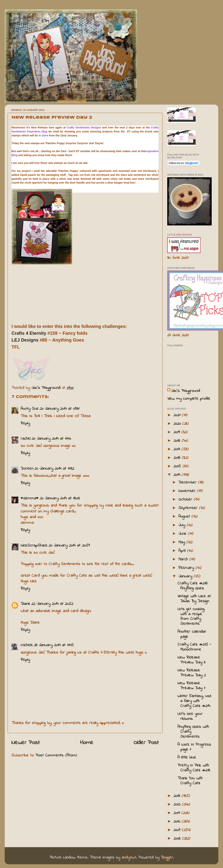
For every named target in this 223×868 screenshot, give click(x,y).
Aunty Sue (30, 409)
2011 (177, 813)
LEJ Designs (25, 340)
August (185, 517)
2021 (178, 415)
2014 (178, 475)
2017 (177, 449)
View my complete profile (189, 399)
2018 (178, 441)
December (188, 482)
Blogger (167, 858)
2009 (178, 830)
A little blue (187, 758)
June (183, 534)
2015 (178, 466)
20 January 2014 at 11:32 (54, 469)
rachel (26, 439)
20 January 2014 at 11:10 (51, 439)
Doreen (27, 469)
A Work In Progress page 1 (194, 747)
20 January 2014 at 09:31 (59, 409)
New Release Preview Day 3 (191, 660)
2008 (178, 839)
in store (43, 135)
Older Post (146, 743)
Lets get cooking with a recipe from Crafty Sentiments (191, 617)
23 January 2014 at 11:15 (54, 645)
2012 (178, 805)
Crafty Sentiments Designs (84, 127)
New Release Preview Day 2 (192, 673)
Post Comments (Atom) (56, 755)
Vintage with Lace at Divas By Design (194, 599)
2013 (177, 796)
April (183, 551)
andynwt (129, 858)
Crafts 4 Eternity (29, 333)
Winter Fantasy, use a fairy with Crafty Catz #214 (194, 701)
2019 (177, 432)
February (187, 568)
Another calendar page (192, 634)
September (189, 508)
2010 (178, 822)
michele (27, 645)
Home (87, 743)
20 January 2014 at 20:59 (69, 546)
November (188, 491)
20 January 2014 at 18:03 (60, 498)
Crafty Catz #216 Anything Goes (192, 586)
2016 (178, 458)
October (186, 500)
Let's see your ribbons (190, 716)
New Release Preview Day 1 (191, 686)
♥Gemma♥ (30, 498)
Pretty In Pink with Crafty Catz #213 (194, 768)
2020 (178, 424)
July (182, 525)
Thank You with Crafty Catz (190, 781)
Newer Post (26, 743)
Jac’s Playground (185, 391)
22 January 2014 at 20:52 (52, 604)
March (184, 559)
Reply (25, 423)
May (182, 542)
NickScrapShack (34, 546)
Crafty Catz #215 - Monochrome (194, 647)
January (186, 576)
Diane (25, 604)
